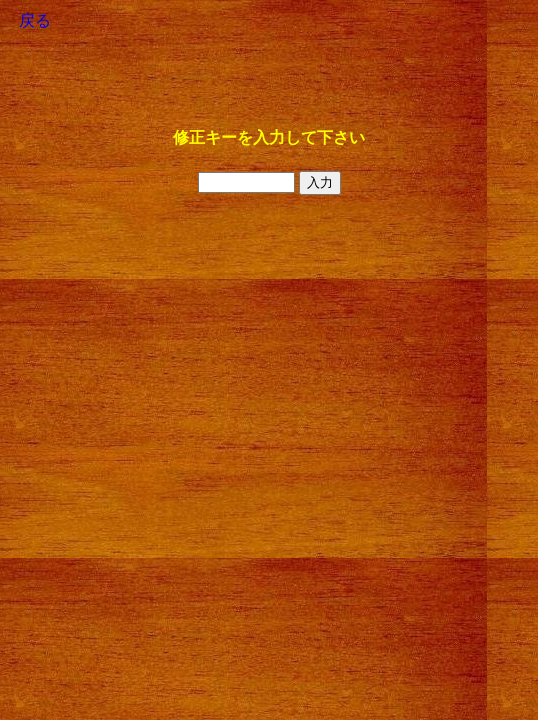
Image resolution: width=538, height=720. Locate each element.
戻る (35, 20)
